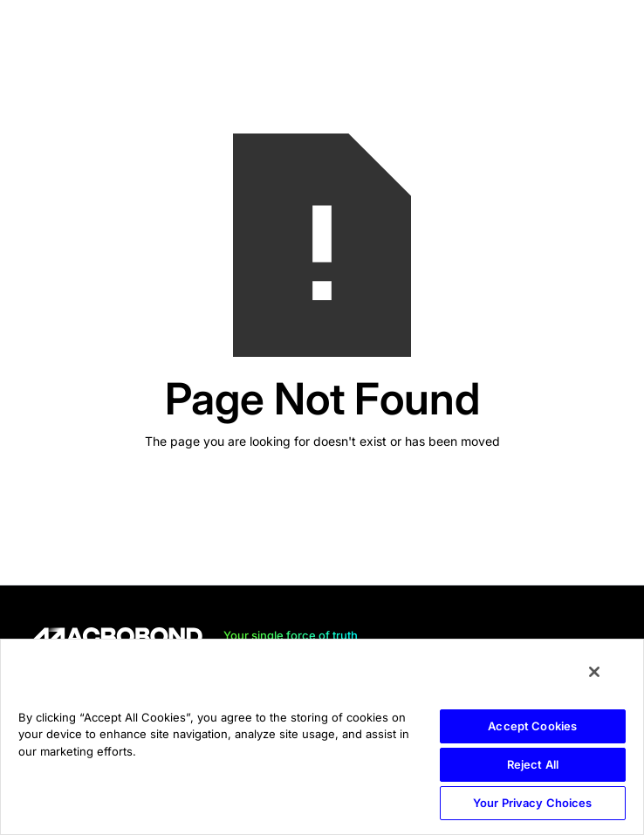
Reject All (533, 764)
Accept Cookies (532, 726)
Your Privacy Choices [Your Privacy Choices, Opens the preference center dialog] (533, 803)
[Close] (594, 672)
